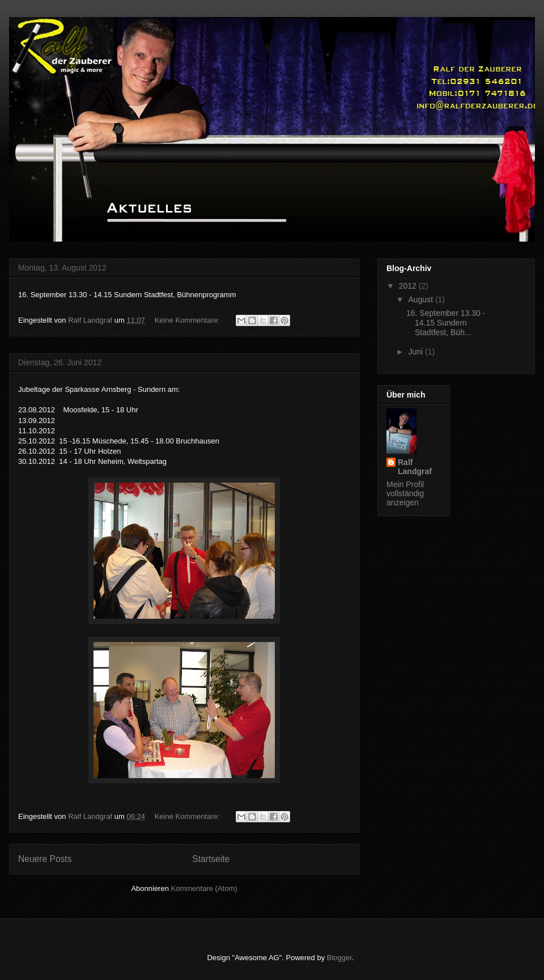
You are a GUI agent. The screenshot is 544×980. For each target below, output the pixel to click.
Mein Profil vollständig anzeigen (405, 493)
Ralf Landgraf (415, 467)
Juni (416, 352)
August (421, 299)
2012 (409, 286)
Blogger (339, 958)
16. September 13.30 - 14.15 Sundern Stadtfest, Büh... (446, 323)
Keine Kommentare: (188, 320)
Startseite (211, 859)
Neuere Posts (45, 859)
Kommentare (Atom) (204, 888)
